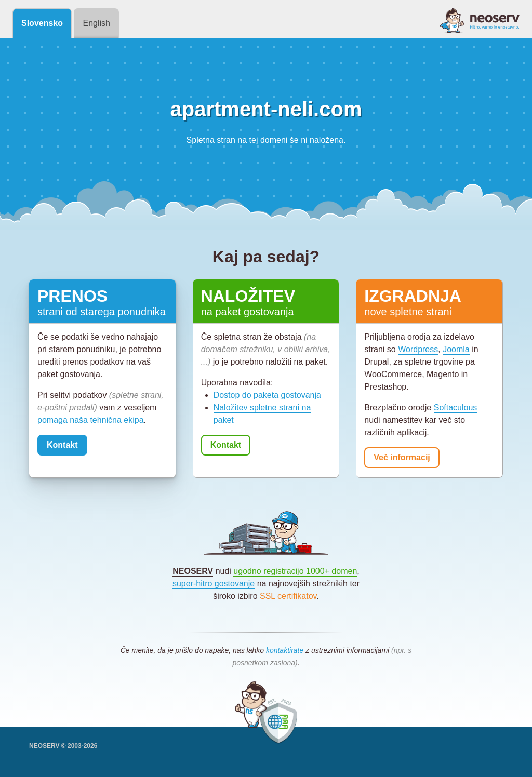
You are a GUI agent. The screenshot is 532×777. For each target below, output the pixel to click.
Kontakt (62, 445)
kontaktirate (285, 650)
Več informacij (402, 457)
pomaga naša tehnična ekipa (91, 420)
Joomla (456, 349)
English (96, 23)
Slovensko (42, 23)
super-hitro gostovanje (214, 584)
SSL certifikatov (288, 596)
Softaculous (456, 407)
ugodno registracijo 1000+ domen (295, 571)
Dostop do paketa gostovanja (267, 395)
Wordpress (418, 349)
